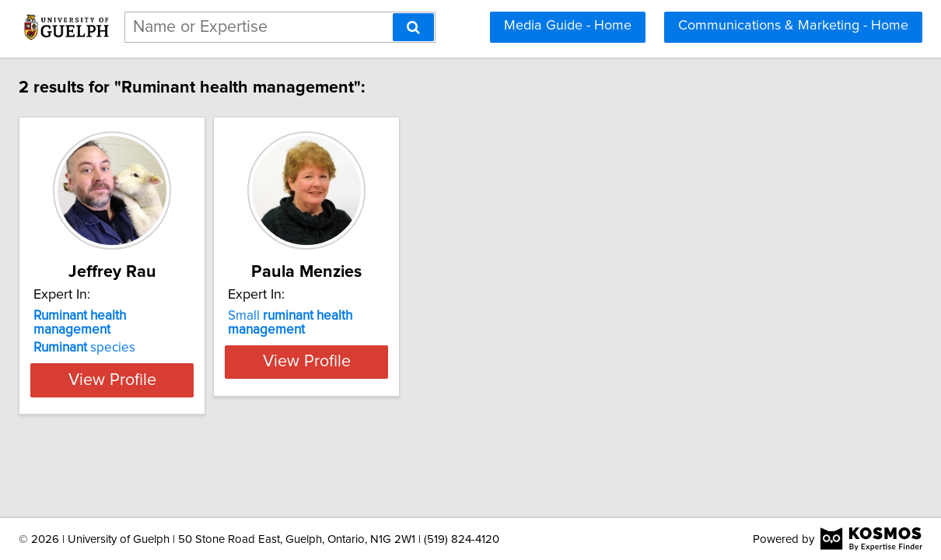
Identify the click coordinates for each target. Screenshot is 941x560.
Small (431, 323)
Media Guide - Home (568, 26)
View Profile (234, 366)
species (186, 334)
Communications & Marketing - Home (793, 26)
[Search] (413, 27)
